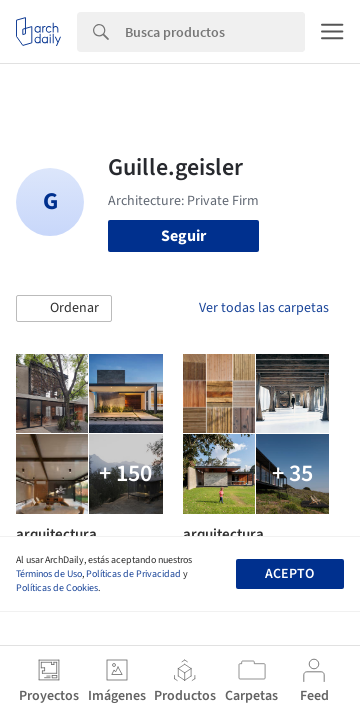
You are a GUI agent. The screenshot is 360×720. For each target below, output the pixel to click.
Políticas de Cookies (57, 588)
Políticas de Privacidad (133, 574)
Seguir (183, 236)
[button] (64, 309)
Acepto (289, 574)
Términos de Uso (49, 574)
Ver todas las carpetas (264, 308)
